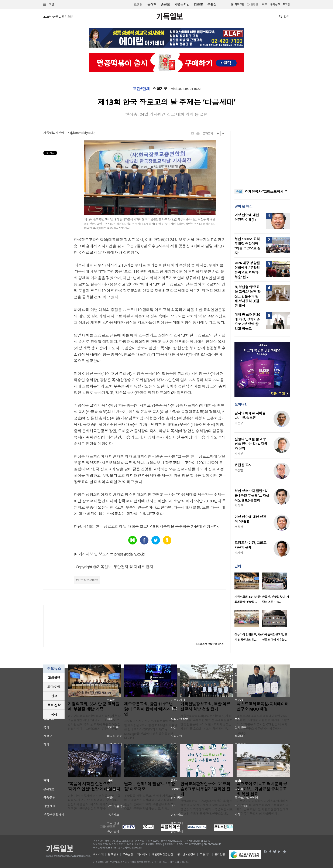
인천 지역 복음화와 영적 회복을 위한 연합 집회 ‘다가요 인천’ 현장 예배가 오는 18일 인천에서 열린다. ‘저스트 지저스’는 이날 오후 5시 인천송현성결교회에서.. (94, 802)
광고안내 (113, 854)
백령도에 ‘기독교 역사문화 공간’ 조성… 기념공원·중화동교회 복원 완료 (262, 789)
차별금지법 (182, 4)
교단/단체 (141, 89)
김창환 (239, 505)
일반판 (254, 4)
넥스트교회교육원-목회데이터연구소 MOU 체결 (263, 707)
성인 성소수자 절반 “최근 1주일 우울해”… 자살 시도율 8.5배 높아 (252, 496)
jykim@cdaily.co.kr (83, 133)
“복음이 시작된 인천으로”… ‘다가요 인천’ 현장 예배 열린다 (94, 786)
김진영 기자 (63, 133)
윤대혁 (152, 4)
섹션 (49, 5)
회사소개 (98, 854)
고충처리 (205, 854)
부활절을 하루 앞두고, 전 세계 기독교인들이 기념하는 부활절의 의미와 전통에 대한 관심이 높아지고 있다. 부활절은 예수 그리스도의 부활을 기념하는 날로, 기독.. (150, 802)
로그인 (286, 4)
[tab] (54, 678)
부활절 (212, 4)
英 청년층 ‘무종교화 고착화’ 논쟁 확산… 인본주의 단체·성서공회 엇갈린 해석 (247, 296)
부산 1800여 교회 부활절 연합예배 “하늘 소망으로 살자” (247, 246)
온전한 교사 (243, 465)
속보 (239, 192)
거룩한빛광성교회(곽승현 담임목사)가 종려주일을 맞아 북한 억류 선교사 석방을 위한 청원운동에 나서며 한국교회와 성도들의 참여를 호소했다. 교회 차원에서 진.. (207, 722)
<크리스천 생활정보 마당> (210, 644)
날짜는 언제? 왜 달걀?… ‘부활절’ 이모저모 (149, 786)
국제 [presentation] (54, 714)
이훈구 (239, 423)
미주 (265, 4)
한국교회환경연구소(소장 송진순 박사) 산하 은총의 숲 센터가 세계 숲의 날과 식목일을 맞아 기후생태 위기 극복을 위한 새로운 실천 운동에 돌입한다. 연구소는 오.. (207, 807)
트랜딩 (138, 5)
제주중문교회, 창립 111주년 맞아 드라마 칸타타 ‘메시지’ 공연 (150, 709)
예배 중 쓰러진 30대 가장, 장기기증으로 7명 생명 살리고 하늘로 (247, 322)
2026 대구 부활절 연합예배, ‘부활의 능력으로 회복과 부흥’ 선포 (247, 270)
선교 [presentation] (54, 696)
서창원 (239, 527)
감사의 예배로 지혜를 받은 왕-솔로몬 (250, 416)
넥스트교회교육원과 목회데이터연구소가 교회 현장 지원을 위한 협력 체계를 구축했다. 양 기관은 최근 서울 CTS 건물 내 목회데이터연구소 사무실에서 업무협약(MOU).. (263, 724)
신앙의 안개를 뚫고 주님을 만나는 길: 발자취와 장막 (251, 444)
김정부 (239, 454)
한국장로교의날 (88, 580)
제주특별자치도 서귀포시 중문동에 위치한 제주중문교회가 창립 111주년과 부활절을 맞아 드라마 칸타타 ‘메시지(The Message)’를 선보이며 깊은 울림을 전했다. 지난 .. (151, 729)
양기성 (239, 553)
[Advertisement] (262, 157)
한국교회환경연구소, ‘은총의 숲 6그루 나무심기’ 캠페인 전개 (205, 789)
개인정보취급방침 (162, 854)
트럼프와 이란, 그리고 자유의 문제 (250, 545)
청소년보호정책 (186, 854)
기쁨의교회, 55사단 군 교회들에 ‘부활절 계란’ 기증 (93, 707)
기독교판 (239, 4)
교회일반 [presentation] (54, 678)
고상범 (239, 470)
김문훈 (198, 4)
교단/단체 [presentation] (54, 687)
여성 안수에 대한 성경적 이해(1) (247, 217)
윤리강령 (220, 854)
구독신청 (275, 4)
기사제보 (143, 854)
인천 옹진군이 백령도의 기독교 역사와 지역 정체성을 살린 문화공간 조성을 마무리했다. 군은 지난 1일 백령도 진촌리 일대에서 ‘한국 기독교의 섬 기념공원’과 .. (262, 807)
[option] (248, 589)
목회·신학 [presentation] (54, 705)
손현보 (165, 4)
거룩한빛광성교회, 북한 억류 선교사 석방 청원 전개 (205, 707)
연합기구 (160, 89)
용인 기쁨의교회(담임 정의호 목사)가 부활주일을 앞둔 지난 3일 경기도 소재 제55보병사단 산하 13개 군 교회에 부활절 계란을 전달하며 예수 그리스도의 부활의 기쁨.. (94, 722)
